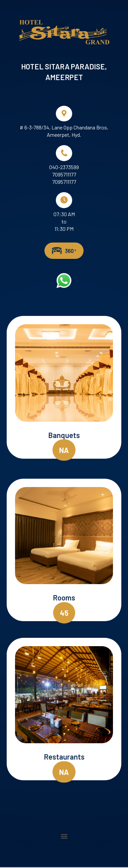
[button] (64, 450)
